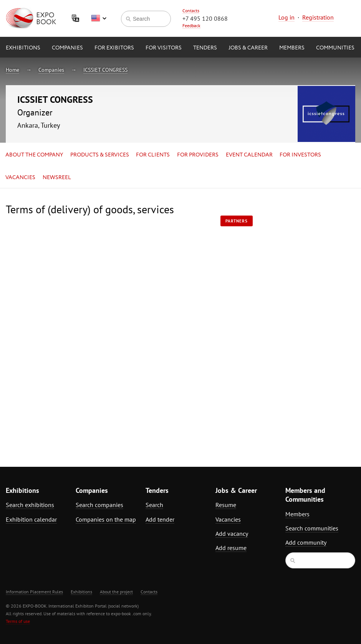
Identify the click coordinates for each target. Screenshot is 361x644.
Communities (335, 48)
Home (12, 70)
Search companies (99, 505)
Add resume (231, 548)
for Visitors (164, 48)
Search (154, 505)
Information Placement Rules (34, 592)
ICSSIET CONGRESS (105, 70)
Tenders (205, 48)
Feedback (191, 26)
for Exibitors (114, 48)
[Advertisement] (307, 319)
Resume (226, 505)
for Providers (198, 155)
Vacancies (20, 178)
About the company (34, 155)
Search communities (312, 528)
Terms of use (18, 621)
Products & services (100, 155)
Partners (237, 221)
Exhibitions (23, 48)
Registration (318, 17)
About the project (116, 592)
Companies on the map (106, 519)
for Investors (300, 155)
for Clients (153, 155)
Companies (67, 48)
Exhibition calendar (31, 519)
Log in (286, 17)
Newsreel (57, 178)
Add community (306, 542)
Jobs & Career (248, 48)
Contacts (191, 11)
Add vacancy (232, 534)
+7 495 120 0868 (205, 18)
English (99, 18)
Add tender (160, 519)
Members (292, 48)
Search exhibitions (30, 505)
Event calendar (249, 155)
